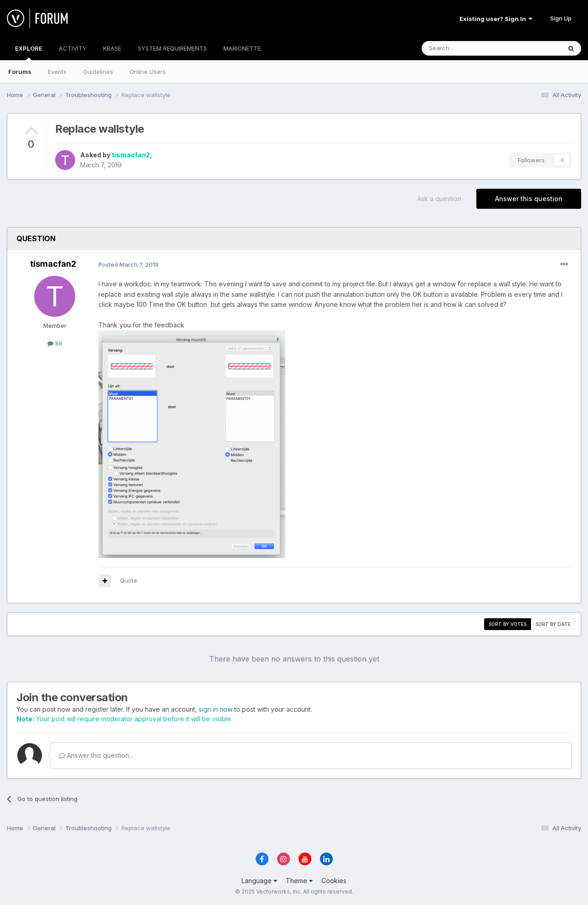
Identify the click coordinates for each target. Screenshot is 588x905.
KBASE (112, 48)
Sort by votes (508, 624)
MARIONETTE (242, 48)
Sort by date (553, 624)
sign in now (216, 709)
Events (57, 72)
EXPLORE (29, 52)
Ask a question (439, 199)
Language (259, 881)
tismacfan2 (131, 155)
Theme (299, 881)
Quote (129, 580)
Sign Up (561, 18)
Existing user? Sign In (496, 19)
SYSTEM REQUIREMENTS (172, 48)
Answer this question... (96, 755)
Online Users (148, 72)
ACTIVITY (73, 48)
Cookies (334, 881)
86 (55, 343)
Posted (129, 264)
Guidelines (98, 72)
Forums (20, 72)
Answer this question (529, 199)
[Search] (468, 48)
